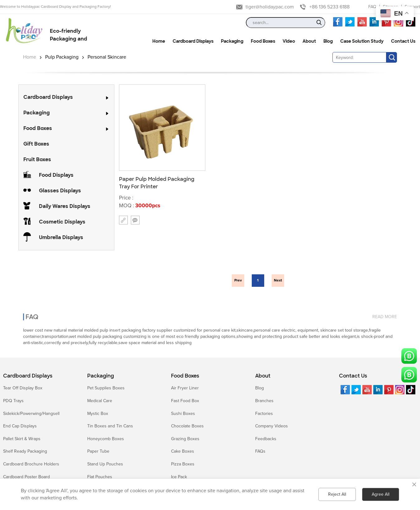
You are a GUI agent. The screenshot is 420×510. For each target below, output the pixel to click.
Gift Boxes (36, 144)
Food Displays (56, 175)
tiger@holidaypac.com (270, 7)
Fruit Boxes (37, 159)
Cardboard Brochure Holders (31, 464)
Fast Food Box (185, 401)
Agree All (381, 494)
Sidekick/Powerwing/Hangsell (31, 414)
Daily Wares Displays (65, 206)
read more (385, 310)
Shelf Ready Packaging (25, 451)
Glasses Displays (60, 191)
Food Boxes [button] (263, 41)
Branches (264, 401)
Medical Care (100, 401)
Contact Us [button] (403, 41)
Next (278, 280)
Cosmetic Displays (62, 222)
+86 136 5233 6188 (329, 7)
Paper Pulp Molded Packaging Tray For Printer (157, 183)
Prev (238, 280)
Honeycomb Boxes (106, 439)
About (263, 376)
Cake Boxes (183, 451)
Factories (264, 414)
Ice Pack (179, 477)
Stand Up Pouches (105, 464)
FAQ (372, 7)
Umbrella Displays (61, 237)
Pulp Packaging (62, 57)
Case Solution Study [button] (362, 41)
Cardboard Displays (48, 97)
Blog (260, 388)
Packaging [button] (232, 41)
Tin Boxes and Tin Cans (110, 426)
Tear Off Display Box (23, 388)
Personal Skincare (107, 57)
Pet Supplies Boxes (106, 388)
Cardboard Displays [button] (193, 41)
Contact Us (353, 376)
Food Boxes (38, 128)
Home (30, 57)
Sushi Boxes (183, 414)
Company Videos (272, 426)
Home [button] (159, 41)
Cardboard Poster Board (26, 477)
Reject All (337, 494)
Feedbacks (266, 439)
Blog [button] (328, 41)
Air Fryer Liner (185, 388)
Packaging (37, 113)
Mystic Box (98, 414)
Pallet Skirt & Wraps (22, 439)
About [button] (309, 41)
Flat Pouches (100, 477)
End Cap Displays (20, 426)
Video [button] (289, 41)
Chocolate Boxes (187, 426)
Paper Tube (98, 451)
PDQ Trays (13, 401)
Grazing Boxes (185, 439)
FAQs (260, 451)
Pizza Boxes (183, 464)
